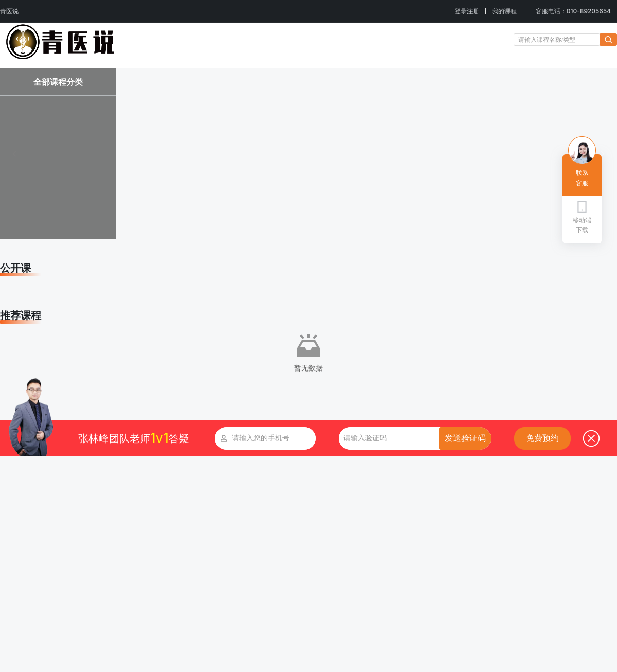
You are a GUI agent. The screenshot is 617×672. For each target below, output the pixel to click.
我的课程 (504, 11)
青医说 (9, 11)
